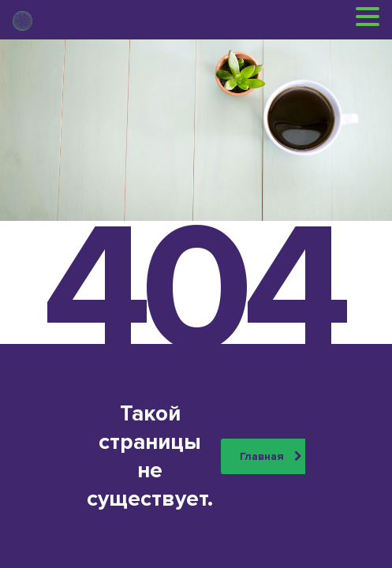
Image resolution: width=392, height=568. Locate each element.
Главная (271, 456)
